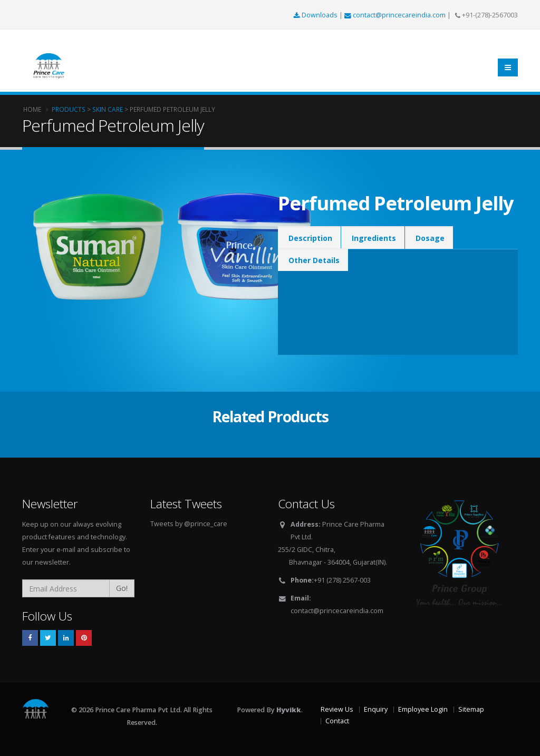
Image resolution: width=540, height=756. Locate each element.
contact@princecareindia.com (396, 15)
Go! (122, 588)
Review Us (337, 709)
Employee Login (423, 709)
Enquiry (376, 709)
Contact (337, 721)
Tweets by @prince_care (189, 524)
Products (69, 109)
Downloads (316, 15)
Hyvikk (289, 710)
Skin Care (108, 109)
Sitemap (471, 709)
